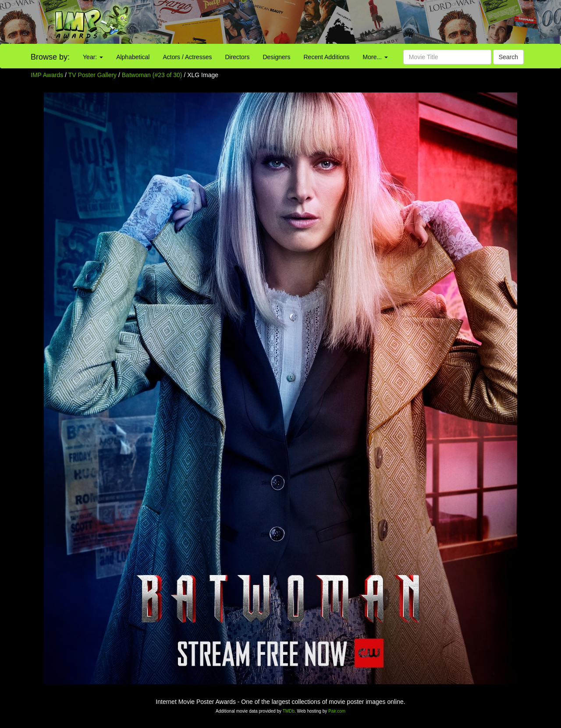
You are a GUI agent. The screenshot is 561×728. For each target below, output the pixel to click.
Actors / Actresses (187, 57)
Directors (237, 57)
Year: (93, 57)
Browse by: (50, 57)
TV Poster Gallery (92, 75)
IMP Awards (47, 75)
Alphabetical (133, 57)
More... (375, 57)
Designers (276, 57)
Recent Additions (327, 57)
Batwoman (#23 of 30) (152, 75)
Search (508, 57)
